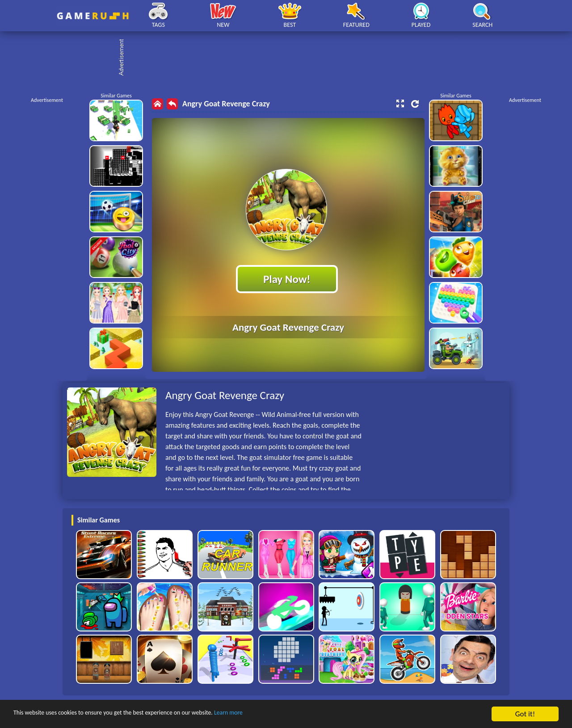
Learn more (279, 714)
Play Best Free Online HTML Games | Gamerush (93, 16)
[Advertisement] (290, 58)
